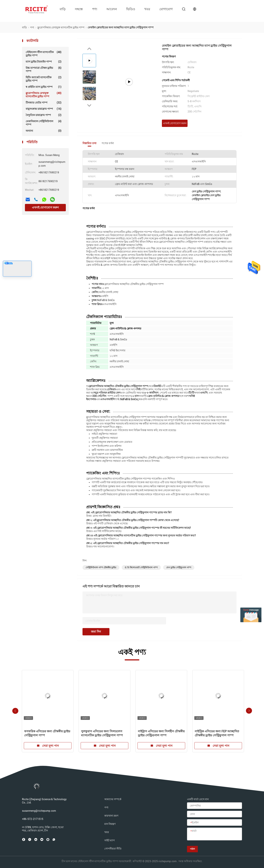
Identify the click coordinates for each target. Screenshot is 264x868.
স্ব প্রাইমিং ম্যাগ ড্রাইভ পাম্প (44, 87)
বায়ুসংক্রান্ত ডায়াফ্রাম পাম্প (44, 109)
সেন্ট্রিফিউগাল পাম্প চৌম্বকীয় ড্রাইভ (101, 568)
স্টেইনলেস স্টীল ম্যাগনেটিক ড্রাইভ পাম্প (44, 54)
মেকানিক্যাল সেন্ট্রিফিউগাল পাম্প (44, 123)
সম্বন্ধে (79, 9)
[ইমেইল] (214, 823)
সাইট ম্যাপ (110, 840)
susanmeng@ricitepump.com (39, 811)
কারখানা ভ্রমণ (111, 816)
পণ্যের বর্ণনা (108, 143)
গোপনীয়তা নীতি (113, 849)
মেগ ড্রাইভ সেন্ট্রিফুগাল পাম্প (179, 568)
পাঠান (192, 849)
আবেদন (112, 9)
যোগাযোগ (166, 9)
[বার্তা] (214, 834)
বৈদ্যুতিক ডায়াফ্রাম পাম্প (44, 115)
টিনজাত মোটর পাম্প (44, 103)
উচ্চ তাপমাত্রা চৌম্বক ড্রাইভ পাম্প (44, 69)
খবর (147, 9)
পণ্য (95, 9)
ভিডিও (131, 9)
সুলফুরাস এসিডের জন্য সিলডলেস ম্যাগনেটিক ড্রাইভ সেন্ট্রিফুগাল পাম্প (102, 733)
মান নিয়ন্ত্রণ (110, 824)
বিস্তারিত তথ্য (89, 143)
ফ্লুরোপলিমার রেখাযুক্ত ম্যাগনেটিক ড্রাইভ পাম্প (44, 95)
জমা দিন (96, 632)
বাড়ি (63, 9)
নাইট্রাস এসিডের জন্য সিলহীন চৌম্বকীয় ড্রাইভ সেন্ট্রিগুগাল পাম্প (161, 733)
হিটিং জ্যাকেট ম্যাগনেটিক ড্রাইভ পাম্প (44, 79)
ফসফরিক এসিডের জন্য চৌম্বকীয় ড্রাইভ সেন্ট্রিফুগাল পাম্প (47, 733)
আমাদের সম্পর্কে (113, 799)
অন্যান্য (44, 131)
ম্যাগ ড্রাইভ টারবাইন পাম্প (44, 62)
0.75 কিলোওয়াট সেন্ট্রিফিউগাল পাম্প (141, 568)
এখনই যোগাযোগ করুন (45, 207)
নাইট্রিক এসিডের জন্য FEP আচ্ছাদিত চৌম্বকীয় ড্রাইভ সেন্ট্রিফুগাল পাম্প (217, 733)
